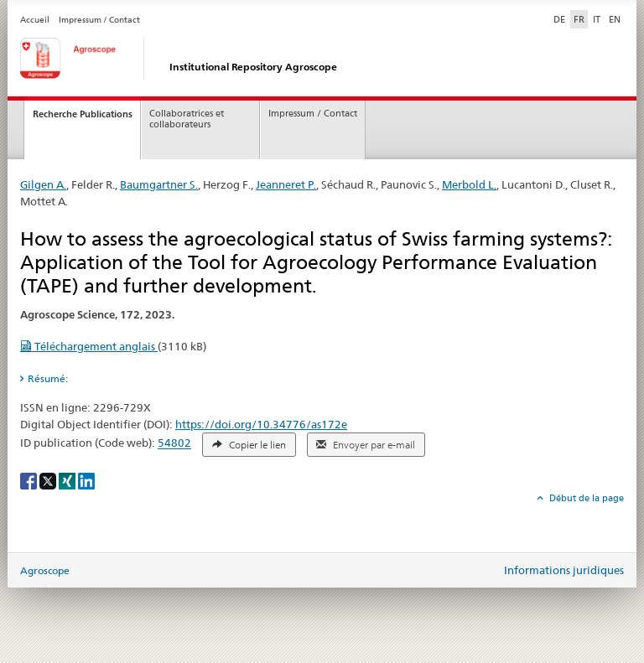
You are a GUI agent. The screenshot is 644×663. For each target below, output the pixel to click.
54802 (174, 443)
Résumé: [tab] (48, 378)
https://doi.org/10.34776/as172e (261, 424)
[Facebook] (30, 480)
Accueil (35, 20)
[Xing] (68, 480)
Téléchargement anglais (89, 346)
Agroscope (45, 570)
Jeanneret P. (286, 184)
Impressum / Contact (99, 20)
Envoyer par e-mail (366, 445)
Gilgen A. (43, 184)
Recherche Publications (83, 114)
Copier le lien (249, 445)
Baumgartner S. (159, 184)
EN (615, 19)
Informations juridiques (564, 570)
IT (597, 19)
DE (561, 18)
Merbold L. (469, 184)
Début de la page (585, 498)
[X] (49, 480)
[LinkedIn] (86, 480)
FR (579, 19)
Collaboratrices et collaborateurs (187, 119)
